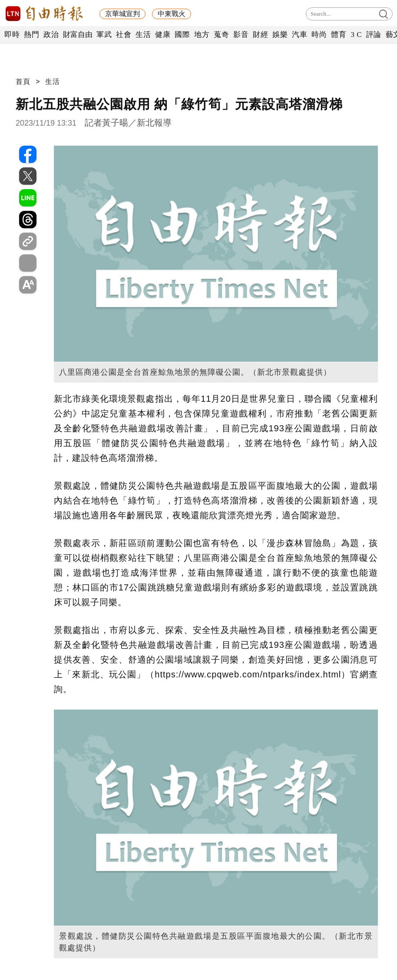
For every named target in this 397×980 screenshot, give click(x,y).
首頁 (23, 82)
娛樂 (280, 35)
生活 (143, 35)
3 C (356, 35)
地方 (202, 35)
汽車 (299, 35)
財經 (260, 35)
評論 (374, 35)
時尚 (319, 35)
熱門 (31, 35)
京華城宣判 (122, 14)
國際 (182, 35)
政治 (51, 35)
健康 (163, 35)
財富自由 (78, 35)
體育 (339, 35)
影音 (241, 35)
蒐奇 (221, 35)
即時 (12, 35)
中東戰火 (172, 14)
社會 (124, 35)
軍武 (104, 35)
